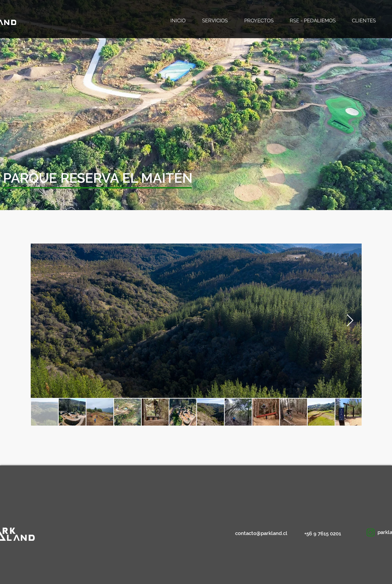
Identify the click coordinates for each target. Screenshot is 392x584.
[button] (71, 178)
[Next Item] (350, 321)
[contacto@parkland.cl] (261, 534)
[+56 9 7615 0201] (324, 534)
